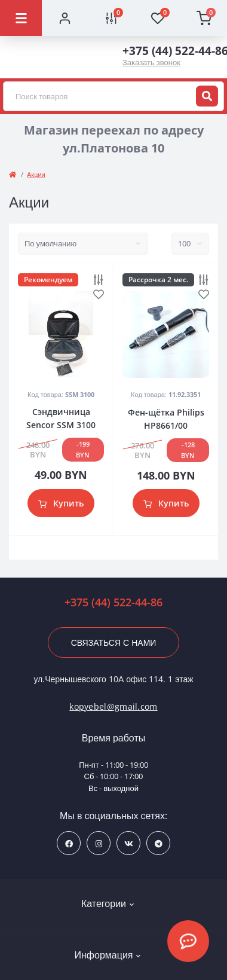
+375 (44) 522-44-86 (170, 51)
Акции (36, 174)
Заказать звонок (151, 62)
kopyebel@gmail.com (113, 706)
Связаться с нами (114, 642)
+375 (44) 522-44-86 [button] (113, 602)
